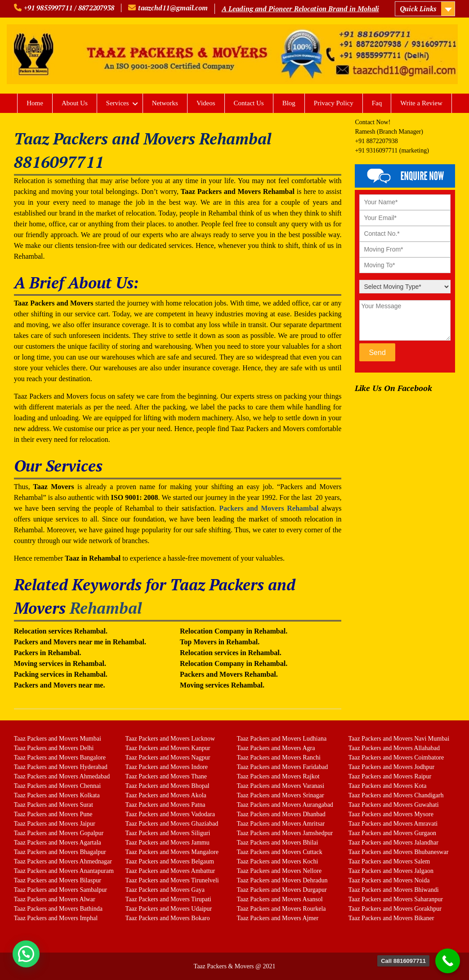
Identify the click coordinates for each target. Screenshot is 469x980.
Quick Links (418, 9)
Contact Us (249, 103)
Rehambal (106, 608)
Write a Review (421, 103)
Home (35, 103)
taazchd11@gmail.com (173, 8)
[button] (26, 954)
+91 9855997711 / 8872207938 (69, 8)
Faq (377, 103)
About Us (75, 103)
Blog (289, 103)
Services (118, 103)
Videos (206, 103)
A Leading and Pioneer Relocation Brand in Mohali (300, 9)
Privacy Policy (334, 103)
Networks (165, 103)
